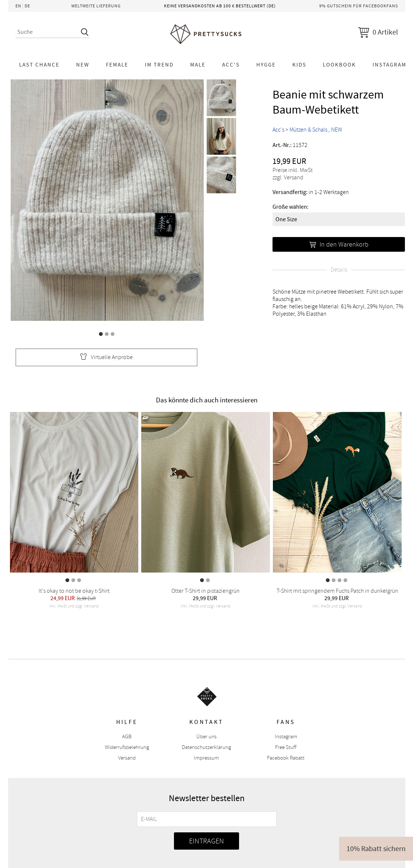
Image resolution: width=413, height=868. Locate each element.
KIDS (299, 65)
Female (117, 65)
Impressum (206, 758)
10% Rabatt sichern (376, 849)
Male (198, 65)
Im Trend (159, 65)
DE (27, 6)
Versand (127, 758)
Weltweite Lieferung (96, 6)
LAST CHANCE (39, 65)
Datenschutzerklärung (206, 747)
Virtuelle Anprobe (106, 357)
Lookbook (339, 65)
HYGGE (266, 65)
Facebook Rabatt (286, 758)
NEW (83, 65)
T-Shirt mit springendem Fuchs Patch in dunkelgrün (337, 591)
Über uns (206, 737)
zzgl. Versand (288, 177)
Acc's (231, 65)
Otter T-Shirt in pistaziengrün (206, 591)
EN (18, 6)
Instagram (286, 737)
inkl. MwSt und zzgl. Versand (74, 606)
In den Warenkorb (339, 244)
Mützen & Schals (308, 130)
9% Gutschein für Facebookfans (359, 6)
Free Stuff (286, 747)
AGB (127, 737)
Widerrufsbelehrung (127, 747)
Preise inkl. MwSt (293, 170)
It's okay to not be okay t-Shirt (74, 591)
